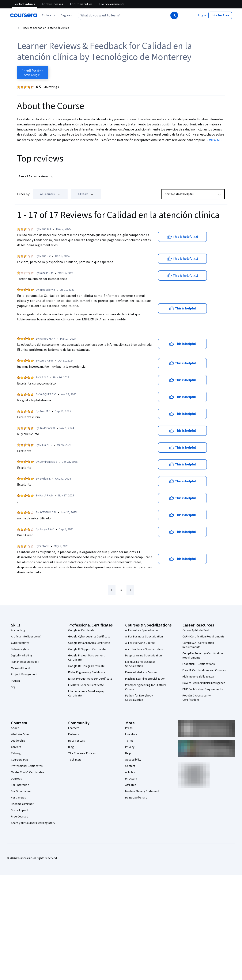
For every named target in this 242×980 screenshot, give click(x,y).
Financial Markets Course (141, 672)
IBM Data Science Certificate (86, 685)
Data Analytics (20, 649)
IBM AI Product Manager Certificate (90, 679)
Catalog (16, 753)
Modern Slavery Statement (142, 791)
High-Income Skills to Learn (199, 677)
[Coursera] (24, 15)
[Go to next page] (130, 590)
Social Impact (19, 810)
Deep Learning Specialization (143, 656)
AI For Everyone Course (140, 643)
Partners (74, 734)
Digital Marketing (22, 656)
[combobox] (124, 15)
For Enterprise (20, 785)
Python (15, 681)
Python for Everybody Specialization (139, 698)
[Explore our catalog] (49, 15)
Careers (16, 747)
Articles (130, 772)
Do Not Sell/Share (136, 798)
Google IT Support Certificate (87, 649)
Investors (131, 734)
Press (129, 728)
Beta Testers (77, 741)
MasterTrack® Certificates (28, 772)
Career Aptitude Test (196, 630)
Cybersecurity (20, 643)
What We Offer (20, 734)
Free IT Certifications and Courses (204, 670)
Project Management (24, 675)
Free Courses (20, 817)
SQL (14, 687)
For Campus (18, 798)
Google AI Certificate (81, 630)
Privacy (130, 747)
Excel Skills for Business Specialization (140, 664)
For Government (21, 791)
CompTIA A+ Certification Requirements (198, 645)
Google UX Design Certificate (86, 666)
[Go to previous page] (112, 590)
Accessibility (133, 760)
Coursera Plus (20, 760)
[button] (66, 15)
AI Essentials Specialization (142, 630)
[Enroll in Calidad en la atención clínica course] (33, 72)
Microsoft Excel (20, 668)
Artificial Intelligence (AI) (26, 637)
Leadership (18, 741)
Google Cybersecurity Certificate (89, 637)
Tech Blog (75, 760)
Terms (129, 741)
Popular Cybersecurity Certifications (197, 698)
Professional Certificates (27, 766)
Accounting (18, 630)
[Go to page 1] (121, 590)
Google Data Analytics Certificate (89, 643)
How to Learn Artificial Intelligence (204, 683)
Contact (130, 766)
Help (128, 753)
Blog (71, 747)
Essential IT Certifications (199, 664)
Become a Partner (22, 804)
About (15, 728)
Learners (74, 728)
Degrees (16, 779)
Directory (131, 779)
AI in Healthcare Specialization (144, 649)
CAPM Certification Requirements (203, 637)
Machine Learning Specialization (145, 679)
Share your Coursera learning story (33, 823)
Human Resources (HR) (25, 662)
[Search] (174, 15)
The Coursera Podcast (82, 753)
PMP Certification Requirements (203, 689)
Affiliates (131, 785)
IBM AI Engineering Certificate (87, 672)
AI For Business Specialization (144, 637)
